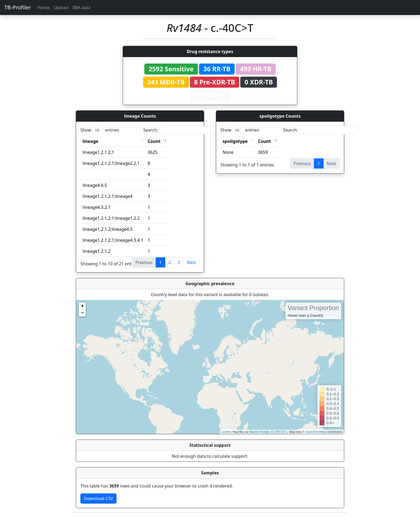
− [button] (82, 313)
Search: (181, 130)
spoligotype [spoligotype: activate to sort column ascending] (235, 141)
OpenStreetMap (316, 432)
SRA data (82, 8)
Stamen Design (259, 432)
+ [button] (82, 306)
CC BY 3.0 (278, 432)
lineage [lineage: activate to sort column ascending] (90, 141)
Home (43, 8)
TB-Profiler (18, 7)
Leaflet (226, 432)
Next (191, 262)
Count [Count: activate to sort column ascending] (154, 141)
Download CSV (98, 499)
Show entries (100, 130)
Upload (61, 8)
